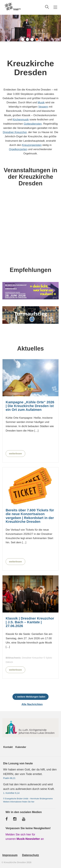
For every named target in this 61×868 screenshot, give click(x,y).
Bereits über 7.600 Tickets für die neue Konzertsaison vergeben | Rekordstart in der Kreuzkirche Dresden (30, 516)
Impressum (10, 855)
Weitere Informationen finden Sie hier (19, 802)
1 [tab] (23, 40)
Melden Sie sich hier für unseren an (25, 837)
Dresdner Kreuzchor (15, 132)
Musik (41, 102)
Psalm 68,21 (9, 778)
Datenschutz (30, 855)
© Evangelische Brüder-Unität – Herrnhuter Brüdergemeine (28, 799)
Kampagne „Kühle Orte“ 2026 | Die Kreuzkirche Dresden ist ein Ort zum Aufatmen (30, 406)
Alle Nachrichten (32, 704)
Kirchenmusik (21, 120)
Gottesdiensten (33, 124)
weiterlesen (15, 453)
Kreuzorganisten (32, 145)
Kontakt (8, 747)
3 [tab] (33, 40)
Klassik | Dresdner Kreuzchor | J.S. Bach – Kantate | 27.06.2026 (30, 622)
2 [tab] (28, 40)
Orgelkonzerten (18, 149)
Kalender (21, 747)
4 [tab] (38, 40)
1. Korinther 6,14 (11, 793)
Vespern (43, 107)
